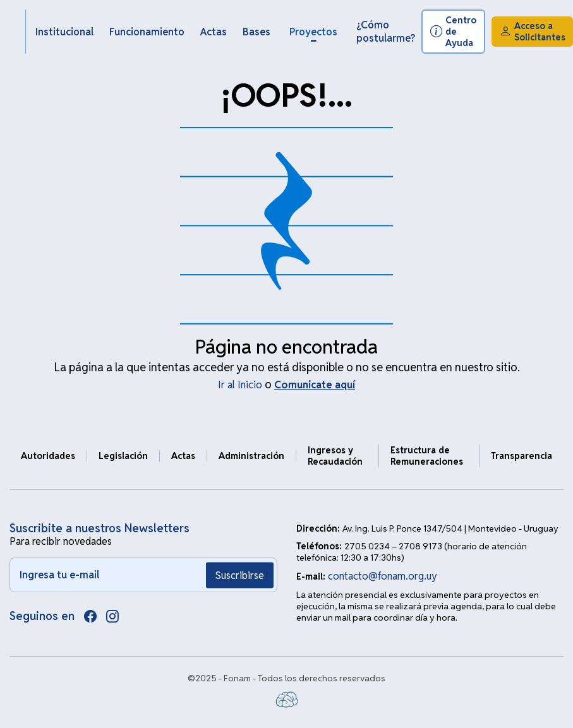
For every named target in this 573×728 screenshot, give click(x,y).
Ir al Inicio (240, 385)
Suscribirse (240, 575)
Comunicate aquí (315, 385)
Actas (183, 456)
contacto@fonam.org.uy (383, 576)
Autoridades (48, 456)
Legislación (123, 456)
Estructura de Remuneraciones (427, 456)
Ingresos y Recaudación (335, 456)
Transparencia (522, 456)
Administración (251, 456)
